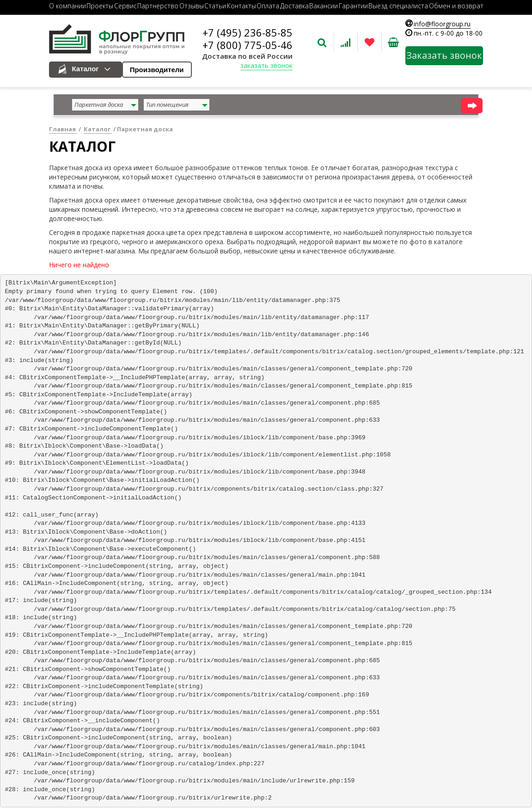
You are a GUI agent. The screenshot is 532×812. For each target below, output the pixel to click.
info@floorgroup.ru (442, 24)
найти (472, 106)
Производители (157, 70)
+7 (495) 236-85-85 (248, 32)
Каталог (86, 69)
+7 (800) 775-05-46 (248, 45)
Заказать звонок (444, 55)
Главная (63, 129)
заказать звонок (266, 65)
